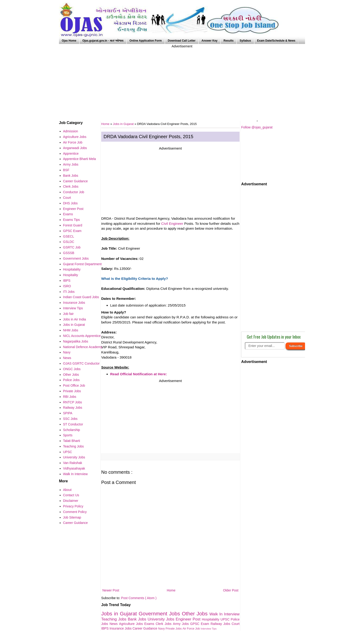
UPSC (226, 619)
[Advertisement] (182, 81)
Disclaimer (71, 501)
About (67, 490)
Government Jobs (160, 614)
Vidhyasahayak (74, 468)
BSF (66, 170)
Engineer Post (189, 619)
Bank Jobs (138, 619)
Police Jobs (71, 380)
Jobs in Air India (75, 319)
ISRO (67, 286)
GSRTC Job (72, 247)
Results (229, 41)
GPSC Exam (200, 624)
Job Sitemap (72, 517)
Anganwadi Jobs (75, 148)
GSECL (69, 236)
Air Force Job (192, 629)
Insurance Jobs (121, 628)
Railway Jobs (221, 624)
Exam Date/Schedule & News (276, 41)
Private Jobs (174, 629)
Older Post (231, 590)
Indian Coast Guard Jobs (81, 297)
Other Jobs (196, 614)
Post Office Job (74, 385)
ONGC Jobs (72, 369)
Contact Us (71, 495)
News (114, 624)
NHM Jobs (71, 330)
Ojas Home (69, 41)
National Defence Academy (83, 347)
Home (171, 590)
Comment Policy (75, 512)
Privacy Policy (73, 506)
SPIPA (68, 413)
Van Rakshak (73, 463)
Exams (150, 624)
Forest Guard (73, 225)
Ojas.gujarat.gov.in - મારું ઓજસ (103, 41)
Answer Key (210, 41)
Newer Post (111, 590)
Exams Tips (71, 220)
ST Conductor (73, 424)
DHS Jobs (70, 203)
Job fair (68, 314)
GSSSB (69, 253)
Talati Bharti (72, 441)
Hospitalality (211, 619)
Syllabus (245, 41)
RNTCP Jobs (73, 402)
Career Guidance (145, 628)
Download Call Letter (182, 41)
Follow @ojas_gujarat (257, 127)
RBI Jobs (70, 397)
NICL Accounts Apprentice (82, 336)
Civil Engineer (172, 224)
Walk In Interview (224, 614)
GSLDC (69, 242)
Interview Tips (209, 629)
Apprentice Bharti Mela (80, 159)
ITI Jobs (69, 292)
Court (236, 624)
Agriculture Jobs (132, 624)
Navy (162, 629)
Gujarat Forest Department (83, 264)
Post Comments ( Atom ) (139, 598)
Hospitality (71, 275)
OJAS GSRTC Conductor (81, 363)
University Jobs (162, 619)
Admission (71, 131)
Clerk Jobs (164, 624)
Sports (68, 435)
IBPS (105, 628)
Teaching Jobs (114, 619)
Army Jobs (182, 624)
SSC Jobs (70, 419)
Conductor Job (74, 192)
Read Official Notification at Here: (139, 374)
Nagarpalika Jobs (76, 341)
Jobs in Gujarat (124, 124)
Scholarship (72, 430)
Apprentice (71, 153)
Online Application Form (146, 41)
